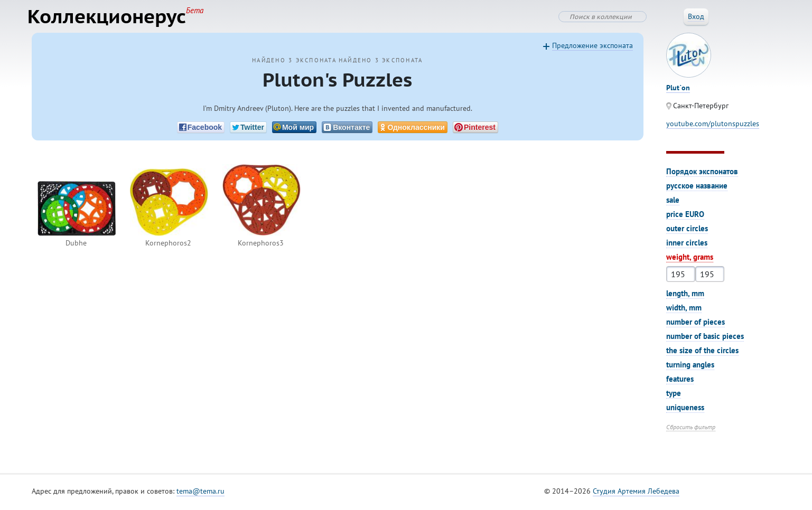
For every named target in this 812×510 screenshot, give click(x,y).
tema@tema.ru (200, 494)
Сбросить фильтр (691, 429)
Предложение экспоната (592, 48)
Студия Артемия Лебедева (636, 494)
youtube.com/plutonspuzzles (713, 126)
